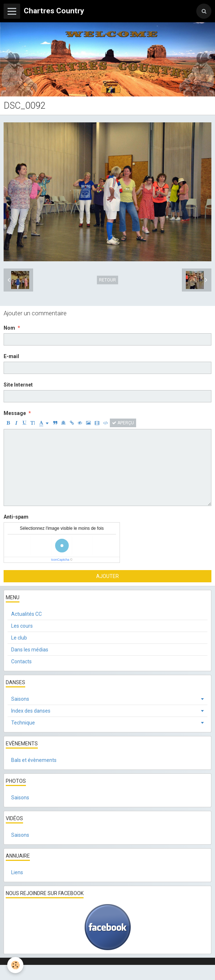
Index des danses (31, 711)
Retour (107, 280)
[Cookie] (15, 965)
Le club (19, 638)
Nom (9, 328)
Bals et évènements (34, 760)
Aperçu (123, 423)
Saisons (20, 699)
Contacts (21, 661)
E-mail (11, 356)
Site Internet (18, 385)
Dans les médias (30, 650)
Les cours (22, 626)
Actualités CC (26, 614)
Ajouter (107, 576)
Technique (23, 723)
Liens (17, 872)
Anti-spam (16, 517)
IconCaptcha (60, 560)
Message (15, 413)
